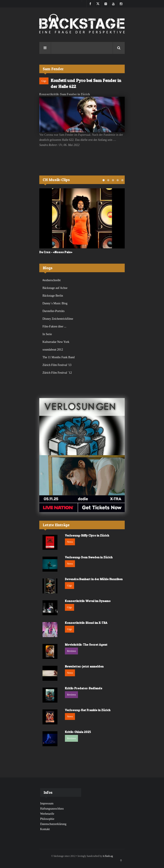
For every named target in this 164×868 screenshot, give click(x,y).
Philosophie (47, 819)
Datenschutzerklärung (53, 824)
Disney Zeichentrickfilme (58, 319)
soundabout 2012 (53, 350)
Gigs (44, 81)
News (70, 542)
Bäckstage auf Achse (55, 288)
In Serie (47, 334)
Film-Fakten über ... (54, 326)
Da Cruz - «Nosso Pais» (56, 252)
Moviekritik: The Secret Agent (86, 644)
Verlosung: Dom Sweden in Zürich (89, 557)
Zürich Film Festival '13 (57, 365)
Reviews (71, 651)
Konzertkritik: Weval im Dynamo (88, 601)
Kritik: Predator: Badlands (84, 688)
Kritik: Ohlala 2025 (78, 732)
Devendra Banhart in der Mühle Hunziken (94, 579)
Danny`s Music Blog (55, 303)
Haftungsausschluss (52, 809)
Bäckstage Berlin (53, 296)
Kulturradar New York (56, 342)
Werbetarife (47, 814)
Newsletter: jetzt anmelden (84, 666)
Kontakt (45, 829)
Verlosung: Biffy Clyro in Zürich (87, 535)
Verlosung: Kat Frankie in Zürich (88, 710)
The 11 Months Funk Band (59, 357)
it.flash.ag (108, 856)
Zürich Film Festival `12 (57, 373)
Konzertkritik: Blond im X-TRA (86, 623)
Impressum (47, 803)
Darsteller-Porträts (53, 311)
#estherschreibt (52, 280)
